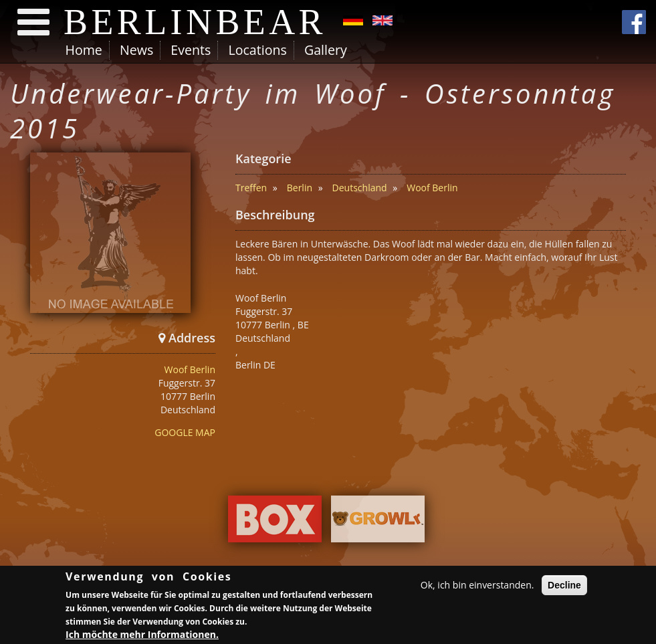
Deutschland (360, 188)
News (136, 50)
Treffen (251, 188)
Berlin (300, 188)
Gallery (326, 50)
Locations (257, 50)
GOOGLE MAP (185, 432)
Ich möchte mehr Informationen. (142, 636)
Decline (564, 587)
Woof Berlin (190, 369)
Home (84, 50)
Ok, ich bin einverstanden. (477, 587)
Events (191, 50)
